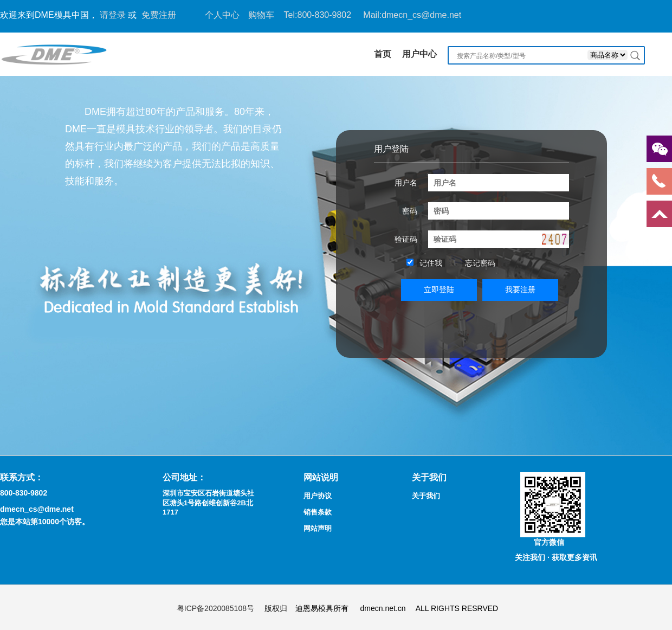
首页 (383, 54)
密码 (410, 211)
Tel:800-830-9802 (318, 15)
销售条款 (318, 512)
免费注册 (159, 15)
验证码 (406, 239)
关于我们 (426, 496)
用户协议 (318, 496)
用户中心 (419, 54)
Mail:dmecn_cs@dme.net (412, 15)
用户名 (406, 183)
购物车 (261, 15)
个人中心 (222, 15)
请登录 (113, 15)
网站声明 (318, 528)
